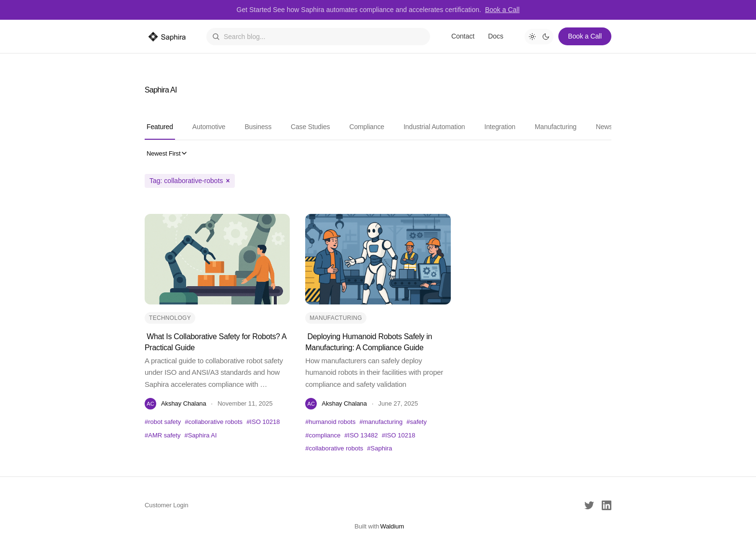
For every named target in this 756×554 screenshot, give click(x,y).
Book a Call (502, 10)
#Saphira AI (200, 435)
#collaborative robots (214, 422)
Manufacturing (556, 127)
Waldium (392, 526)
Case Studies (310, 127)
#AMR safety (162, 435)
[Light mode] (532, 37)
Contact (463, 36)
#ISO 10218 (263, 422)
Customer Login (167, 505)
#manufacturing (381, 422)
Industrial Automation (434, 127)
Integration (500, 127)
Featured (160, 127)
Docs (496, 36)
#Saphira (379, 448)
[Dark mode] (546, 37)
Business (258, 127)
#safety (417, 422)
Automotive (209, 127)
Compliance (366, 127)
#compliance (323, 435)
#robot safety (163, 422)
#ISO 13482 (361, 435)
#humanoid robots (330, 422)
